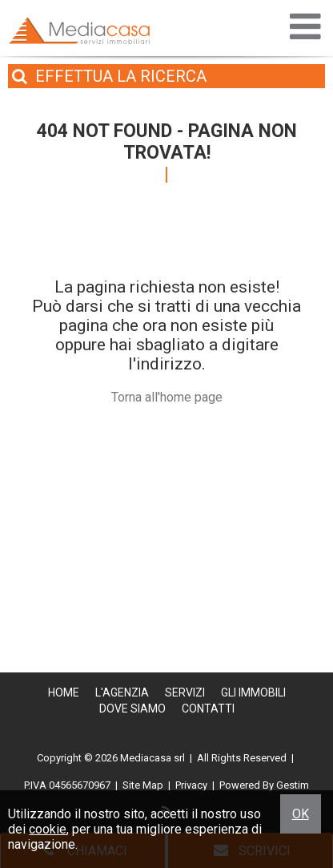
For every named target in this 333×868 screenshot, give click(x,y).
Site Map (143, 785)
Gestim (293, 785)
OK (301, 814)
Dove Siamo (132, 709)
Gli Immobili (253, 692)
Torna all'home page (167, 397)
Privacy (191, 785)
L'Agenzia (122, 692)
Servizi (185, 692)
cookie (48, 829)
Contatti (208, 709)
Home (64, 692)
